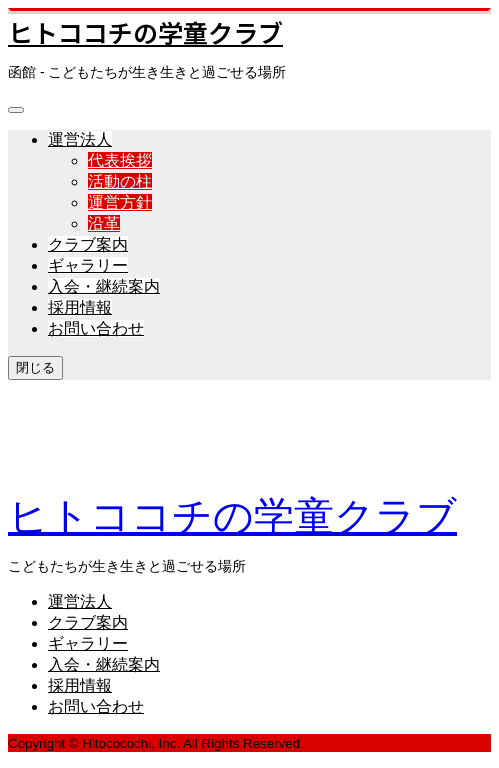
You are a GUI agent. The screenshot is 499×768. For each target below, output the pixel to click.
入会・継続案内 (104, 286)
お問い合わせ (96, 328)
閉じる (35, 367)
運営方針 (120, 202)
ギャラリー (88, 265)
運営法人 (80, 139)
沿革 (104, 223)
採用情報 (80, 307)
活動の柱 (120, 181)
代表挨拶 (120, 160)
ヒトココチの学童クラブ (145, 32)
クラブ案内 (88, 244)
